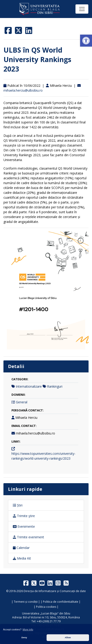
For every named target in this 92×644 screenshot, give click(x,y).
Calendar (21, 548)
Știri (18, 505)
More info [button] (28, 629)
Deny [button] (24, 637)
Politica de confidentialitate (61, 602)
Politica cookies (46, 607)
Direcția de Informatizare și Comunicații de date (55, 591)
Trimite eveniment (28, 537)
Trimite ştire (24, 516)
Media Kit (22, 558)
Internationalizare (29, 386)
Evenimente (24, 526)
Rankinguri (55, 386)
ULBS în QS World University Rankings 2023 (37, 59)
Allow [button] (68, 637)
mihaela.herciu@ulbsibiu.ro (23, 90)
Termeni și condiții (26, 602)
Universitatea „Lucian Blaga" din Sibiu (46, 613)
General (22, 402)
